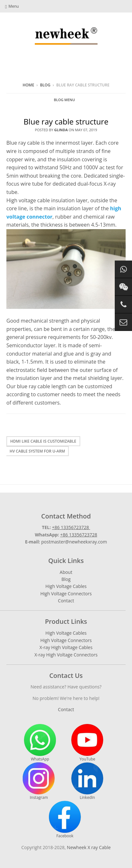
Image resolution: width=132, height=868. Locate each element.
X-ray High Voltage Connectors (66, 655)
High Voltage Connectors (66, 594)
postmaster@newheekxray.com (74, 542)
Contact (66, 601)
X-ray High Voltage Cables (66, 647)
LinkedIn (87, 781)
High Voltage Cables (66, 586)
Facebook (65, 820)
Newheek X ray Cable (89, 847)
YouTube (87, 743)
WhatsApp (40, 743)
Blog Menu (65, 100)
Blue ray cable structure (66, 121)
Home (28, 85)
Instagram (39, 781)
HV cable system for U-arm (37, 451)
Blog (45, 85)
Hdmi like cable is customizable (43, 441)
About (66, 572)
